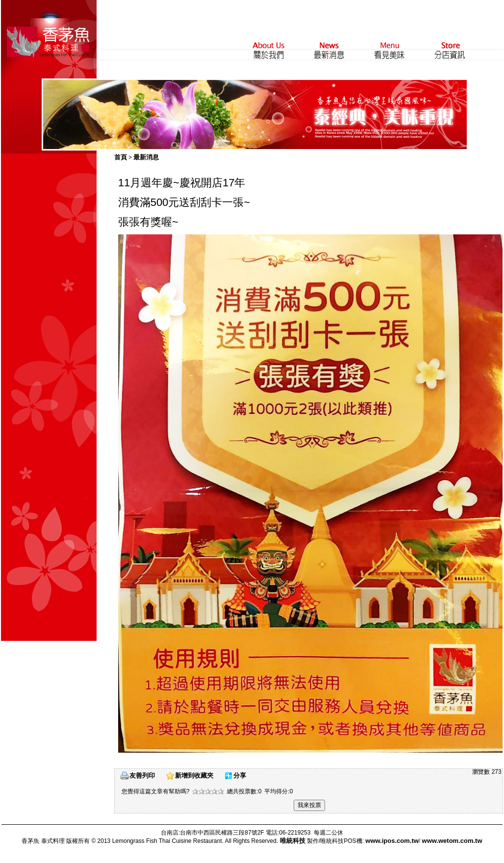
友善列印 (142, 775)
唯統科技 (293, 841)
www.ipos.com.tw (392, 841)
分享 (240, 775)
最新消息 (146, 157)
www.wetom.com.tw (452, 841)
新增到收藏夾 (194, 775)
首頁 (121, 157)
